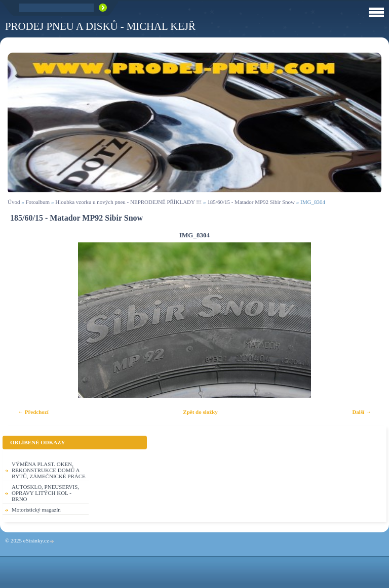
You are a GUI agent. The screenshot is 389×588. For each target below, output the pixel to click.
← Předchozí (33, 412)
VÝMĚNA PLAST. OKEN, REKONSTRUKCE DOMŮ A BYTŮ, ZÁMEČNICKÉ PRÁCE (49, 470)
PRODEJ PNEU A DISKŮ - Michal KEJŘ (100, 26)
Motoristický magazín (36, 510)
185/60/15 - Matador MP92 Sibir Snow (251, 202)
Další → (362, 412)
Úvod (14, 202)
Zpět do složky (200, 412)
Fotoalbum (37, 202)
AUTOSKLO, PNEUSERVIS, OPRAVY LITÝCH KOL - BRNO (45, 493)
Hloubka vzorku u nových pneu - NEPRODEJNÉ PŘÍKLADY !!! (128, 202)
